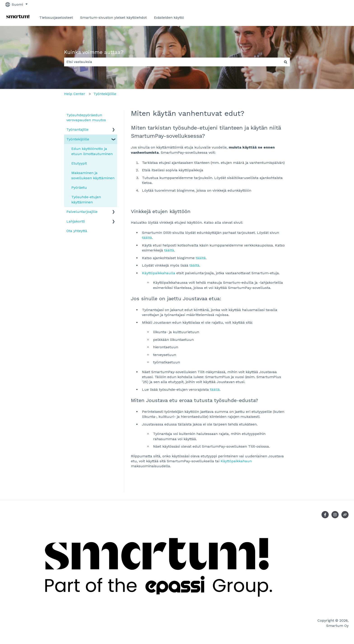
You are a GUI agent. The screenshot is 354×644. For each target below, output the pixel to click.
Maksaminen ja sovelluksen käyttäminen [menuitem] (93, 175)
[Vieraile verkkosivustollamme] (345, 515)
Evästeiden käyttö (169, 17)
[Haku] (286, 62)
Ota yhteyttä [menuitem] (77, 231)
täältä (147, 238)
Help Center (75, 94)
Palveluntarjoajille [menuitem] (82, 212)
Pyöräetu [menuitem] (79, 187)
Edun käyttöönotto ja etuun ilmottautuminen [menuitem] (92, 151)
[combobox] (173, 62)
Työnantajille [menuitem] (77, 129)
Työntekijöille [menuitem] (78, 139)
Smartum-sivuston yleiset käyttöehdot (113, 17)
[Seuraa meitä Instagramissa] (335, 515)
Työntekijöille (105, 94)
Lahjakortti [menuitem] (76, 221)
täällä (215, 389)
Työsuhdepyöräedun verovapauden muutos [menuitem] (86, 117)
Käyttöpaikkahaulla (159, 273)
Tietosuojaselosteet (56, 17)
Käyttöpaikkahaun (236, 461)
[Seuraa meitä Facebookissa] (325, 515)
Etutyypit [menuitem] (79, 163)
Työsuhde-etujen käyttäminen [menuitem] (86, 199)
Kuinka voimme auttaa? (94, 52)
